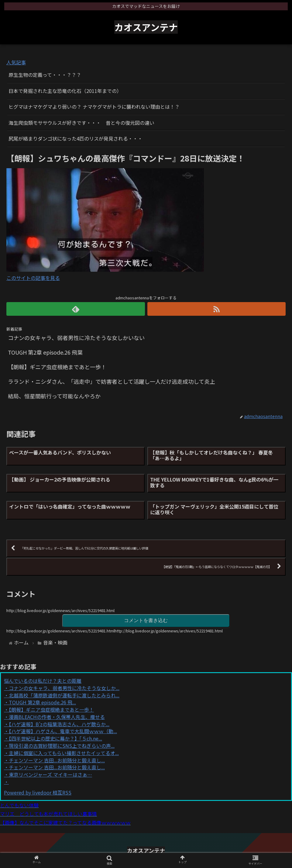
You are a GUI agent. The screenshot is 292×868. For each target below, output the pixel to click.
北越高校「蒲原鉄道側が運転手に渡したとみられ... (64, 695)
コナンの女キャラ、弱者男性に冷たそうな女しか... (64, 688)
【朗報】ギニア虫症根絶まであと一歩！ (51, 710)
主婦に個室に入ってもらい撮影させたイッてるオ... (64, 753)
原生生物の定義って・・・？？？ (45, 75)
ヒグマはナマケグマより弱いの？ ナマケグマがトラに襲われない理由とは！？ (94, 107)
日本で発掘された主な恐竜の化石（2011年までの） (65, 91)
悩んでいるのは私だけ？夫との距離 (43, 681)
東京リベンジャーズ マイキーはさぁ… (50, 774)
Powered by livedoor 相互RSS (38, 792)
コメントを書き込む (146, 620)
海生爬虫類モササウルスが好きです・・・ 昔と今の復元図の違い (81, 123)
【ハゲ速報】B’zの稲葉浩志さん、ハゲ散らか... (59, 724)
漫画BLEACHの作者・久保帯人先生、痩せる (57, 717)
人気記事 (16, 62)
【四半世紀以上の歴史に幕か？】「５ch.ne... (55, 738)
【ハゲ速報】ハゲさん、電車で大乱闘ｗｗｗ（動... (63, 731)
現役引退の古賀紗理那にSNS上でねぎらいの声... (62, 746)
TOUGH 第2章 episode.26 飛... (42, 702)
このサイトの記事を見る (33, 278)
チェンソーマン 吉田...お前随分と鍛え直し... (57, 760)
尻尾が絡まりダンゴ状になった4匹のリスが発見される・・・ (76, 138)
